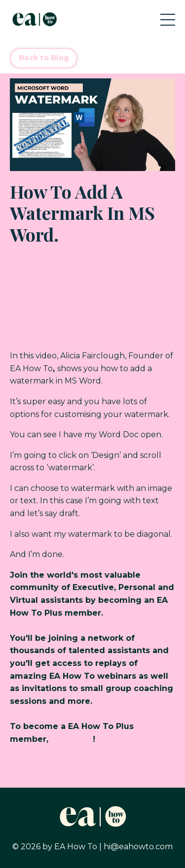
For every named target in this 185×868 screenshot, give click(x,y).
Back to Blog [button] (44, 58)
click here (72, 739)
